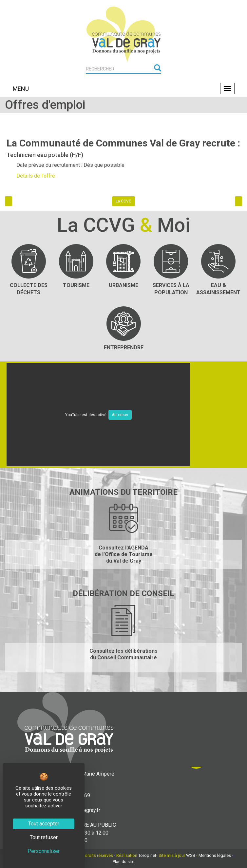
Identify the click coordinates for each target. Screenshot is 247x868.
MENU (21, 89)
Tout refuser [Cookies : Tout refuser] (44, 837)
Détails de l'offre (36, 176)
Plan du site (123, 862)
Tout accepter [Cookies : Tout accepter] (44, 824)
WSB (191, 855)
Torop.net (147, 855)
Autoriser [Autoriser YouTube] (120, 415)
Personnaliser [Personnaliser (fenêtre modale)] (44, 851)
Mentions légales (215, 855)
